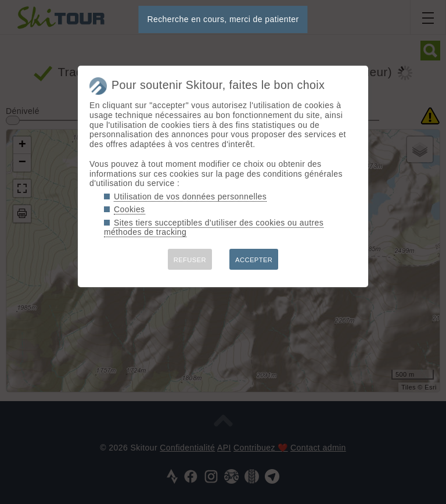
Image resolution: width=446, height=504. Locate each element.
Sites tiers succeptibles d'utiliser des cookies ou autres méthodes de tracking (214, 228)
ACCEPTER (254, 260)
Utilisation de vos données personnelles (190, 196)
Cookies (130, 209)
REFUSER (190, 260)
